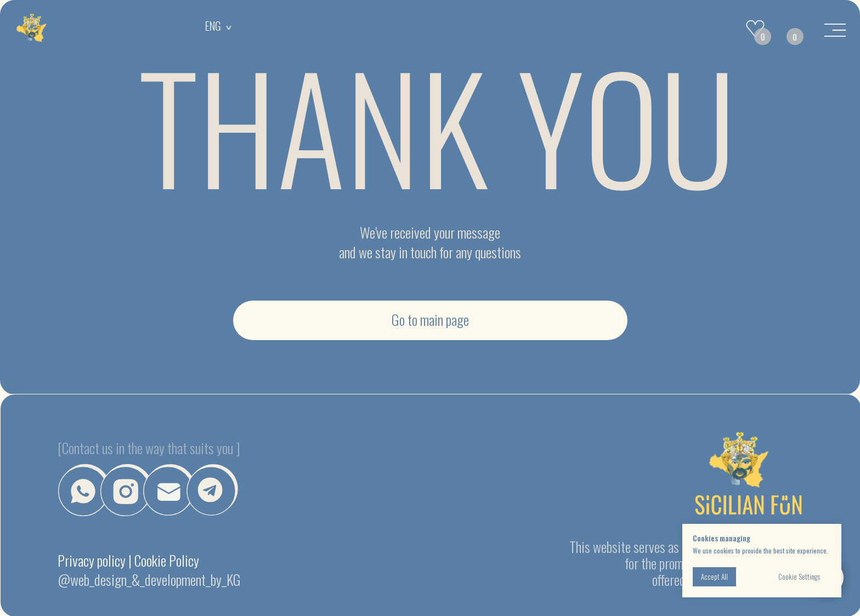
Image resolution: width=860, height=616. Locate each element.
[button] (169, 490)
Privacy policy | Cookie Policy (128, 560)
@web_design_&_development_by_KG (149, 580)
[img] (32, 29)
